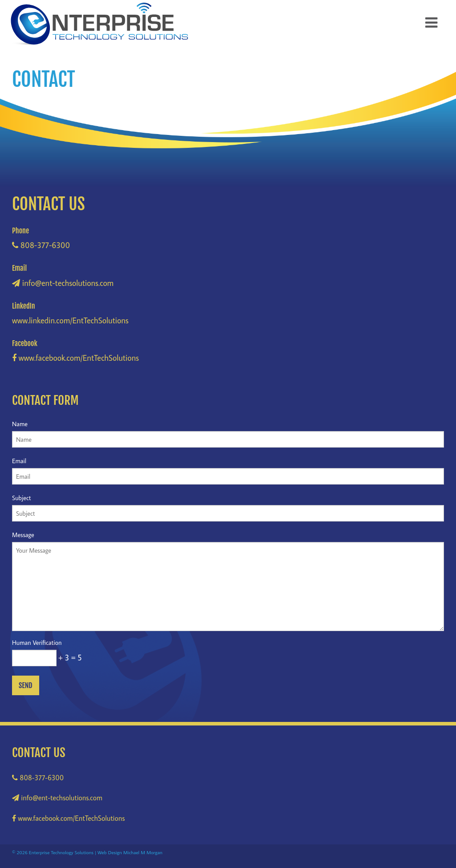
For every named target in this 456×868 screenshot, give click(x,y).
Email (19, 461)
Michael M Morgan (143, 852)
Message (23, 535)
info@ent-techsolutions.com (63, 283)
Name (20, 424)
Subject (21, 498)
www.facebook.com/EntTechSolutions (75, 358)
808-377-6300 (41, 245)
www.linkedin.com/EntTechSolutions (70, 320)
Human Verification (37, 643)
